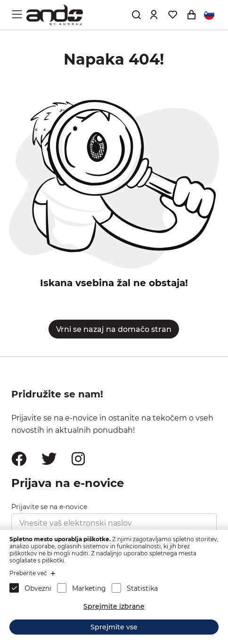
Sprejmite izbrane (114, 606)
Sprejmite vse (114, 627)
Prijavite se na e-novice (49, 507)
